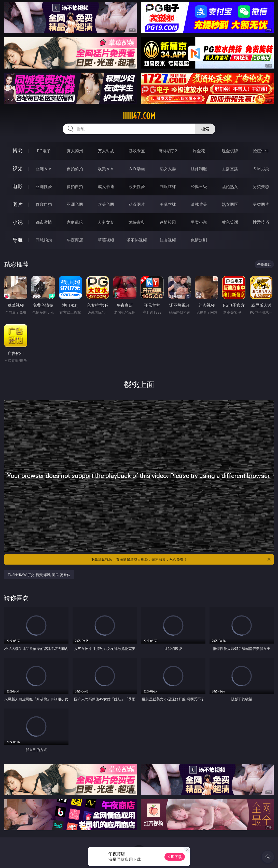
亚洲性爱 (44, 186)
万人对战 (106, 151)
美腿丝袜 (168, 204)
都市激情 (44, 222)
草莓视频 (106, 240)
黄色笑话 (230, 222)
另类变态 (261, 186)
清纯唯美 (199, 204)
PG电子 (44, 151)
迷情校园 (168, 222)
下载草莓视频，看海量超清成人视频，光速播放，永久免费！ (181, 559)
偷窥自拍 (44, 204)
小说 (18, 222)
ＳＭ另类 (261, 169)
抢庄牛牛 (261, 151)
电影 (18, 186)
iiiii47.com (139, 116)
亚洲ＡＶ (44, 169)
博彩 (18, 151)
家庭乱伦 (75, 222)
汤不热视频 (137, 240)
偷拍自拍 (75, 186)
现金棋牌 (230, 151)
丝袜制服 (199, 169)
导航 (18, 240)
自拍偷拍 (75, 169)
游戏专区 (137, 151)
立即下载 (175, 857)
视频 (18, 169)
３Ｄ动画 (137, 169)
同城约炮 (44, 240)
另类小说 (199, 222)
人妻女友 (106, 222)
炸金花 (199, 151)
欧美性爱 (137, 186)
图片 (18, 204)
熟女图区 (230, 204)
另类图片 (261, 204)
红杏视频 (168, 240)
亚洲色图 (75, 204)
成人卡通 (106, 186)
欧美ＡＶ (106, 169)
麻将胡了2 (168, 151)
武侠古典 (137, 222)
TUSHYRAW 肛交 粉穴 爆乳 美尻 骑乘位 (39, 575)
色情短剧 (199, 240)
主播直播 (230, 169)
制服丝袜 (168, 186)
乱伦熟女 (230, 186)
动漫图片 (137, 204)
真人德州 (75, 151)
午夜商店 (75, 240)
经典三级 (199, 186)
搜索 (205, 129)
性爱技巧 (261, 222)
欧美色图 (106, 204)
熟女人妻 (168, 169)
